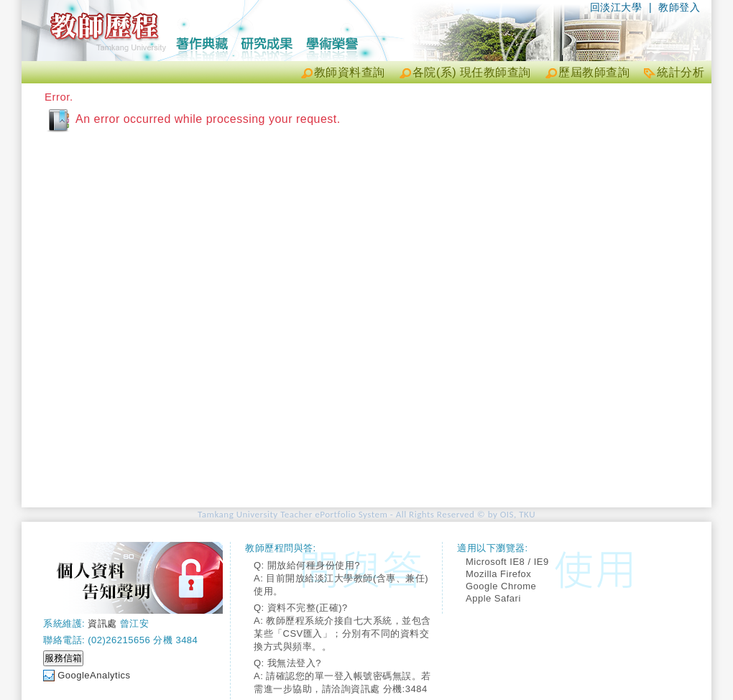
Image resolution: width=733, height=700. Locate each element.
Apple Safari (493, 598)
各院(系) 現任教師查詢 (472, 72)
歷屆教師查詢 (594, 72)
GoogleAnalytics (94, 675)
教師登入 (679, 7)
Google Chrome (501, 586)
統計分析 (681, 72)
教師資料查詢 (350, 72)
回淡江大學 (616, 7)
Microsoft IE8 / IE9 (507, 562)
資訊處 (102, 623)
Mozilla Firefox (498, 574)
